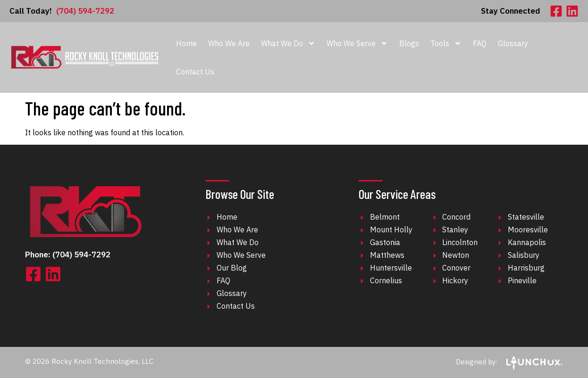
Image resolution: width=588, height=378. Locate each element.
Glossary (513, 43)
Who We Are (229, 43)
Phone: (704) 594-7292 (68, 255)
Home (186, 43)
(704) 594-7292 (62, 11)
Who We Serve (357, 43)
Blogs (409, 43)
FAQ (480, 43)
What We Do (288, 43)
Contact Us (195, 72)
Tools (446, 43)
